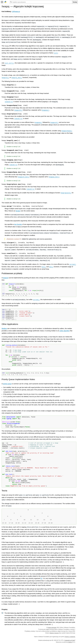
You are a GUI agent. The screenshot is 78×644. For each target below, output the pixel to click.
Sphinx (70, 642)
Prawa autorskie (52, 628)
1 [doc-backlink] (2, 613)
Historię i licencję (54, 633)
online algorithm (65, 331)
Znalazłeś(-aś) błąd (69, 640)
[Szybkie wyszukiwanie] (41, 2)
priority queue (7, 384)
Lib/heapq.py (16, 11)
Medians (4, 329)
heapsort (6, 278)
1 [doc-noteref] (41, 578)
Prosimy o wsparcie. (70, 637)
